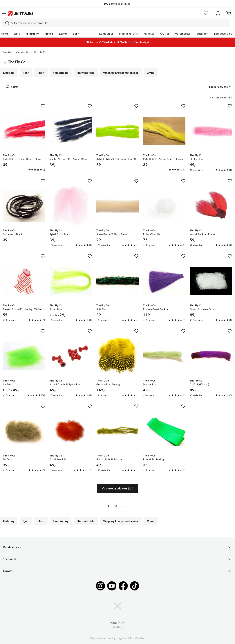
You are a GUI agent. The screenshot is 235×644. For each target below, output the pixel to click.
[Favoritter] (206, 13)
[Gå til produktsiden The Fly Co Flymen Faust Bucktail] (164, 281)
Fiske (4, 34)
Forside (7, 52)
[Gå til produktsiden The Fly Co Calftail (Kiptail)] (211, 356)
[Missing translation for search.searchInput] (6, 23)
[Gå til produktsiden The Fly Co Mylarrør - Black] (24, 206)
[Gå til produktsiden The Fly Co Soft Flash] (117, 281)
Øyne (151, 73)
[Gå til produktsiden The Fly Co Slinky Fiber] (211, 131)
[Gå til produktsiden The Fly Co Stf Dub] (24, 431)
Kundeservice (223, 34)
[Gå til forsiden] (21, 13)
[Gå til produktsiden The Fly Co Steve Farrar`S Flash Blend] (117, 206)
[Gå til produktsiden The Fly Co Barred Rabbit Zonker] (117, 431)
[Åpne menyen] (4, 13)
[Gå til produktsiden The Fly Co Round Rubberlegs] (164, 431)
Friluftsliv (32, 34)
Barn (76, 34)
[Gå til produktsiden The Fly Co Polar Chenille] (164, 206)
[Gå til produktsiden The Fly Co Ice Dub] (24, 356)
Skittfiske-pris (128, 34)
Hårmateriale (86, 73)
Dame (63, 34)
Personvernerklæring (103, 638)
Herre (49, 34)
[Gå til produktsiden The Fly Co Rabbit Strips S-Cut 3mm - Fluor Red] (24, 131)
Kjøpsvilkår (125, 638)
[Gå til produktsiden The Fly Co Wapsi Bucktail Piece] (211, 206)
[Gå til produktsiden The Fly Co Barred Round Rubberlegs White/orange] (24, 281)
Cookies (140, 638)
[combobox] (116, 23)
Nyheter (149, 34)
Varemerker (183, 34)
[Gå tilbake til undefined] (6, 62)
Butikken (202, 34)
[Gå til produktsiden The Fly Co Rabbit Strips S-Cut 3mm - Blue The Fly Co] (71, 131)
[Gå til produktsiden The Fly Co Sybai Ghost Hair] (71, 206)
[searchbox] (120, 23)
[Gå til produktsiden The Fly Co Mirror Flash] (164, 356)
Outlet (165, 34)
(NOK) (117, 623)
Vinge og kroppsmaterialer (121, 73)
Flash (41, 73)
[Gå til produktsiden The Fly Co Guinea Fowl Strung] (117, 356)
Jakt (17, 34)
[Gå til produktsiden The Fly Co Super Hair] (71, 281)
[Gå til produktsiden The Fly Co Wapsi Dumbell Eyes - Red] (71, 356)
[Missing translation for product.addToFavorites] (43, 106)
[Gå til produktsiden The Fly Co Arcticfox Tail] (71, 431)
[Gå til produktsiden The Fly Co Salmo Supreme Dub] (211, 281)
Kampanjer (106, 34)
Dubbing (9, 73)
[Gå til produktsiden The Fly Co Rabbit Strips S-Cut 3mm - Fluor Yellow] (164, 131)
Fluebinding (61, 73)
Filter (12, 87)
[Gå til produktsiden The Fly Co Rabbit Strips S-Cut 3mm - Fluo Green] (117, 131)
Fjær (26, 73)
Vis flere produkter (118, 488)
